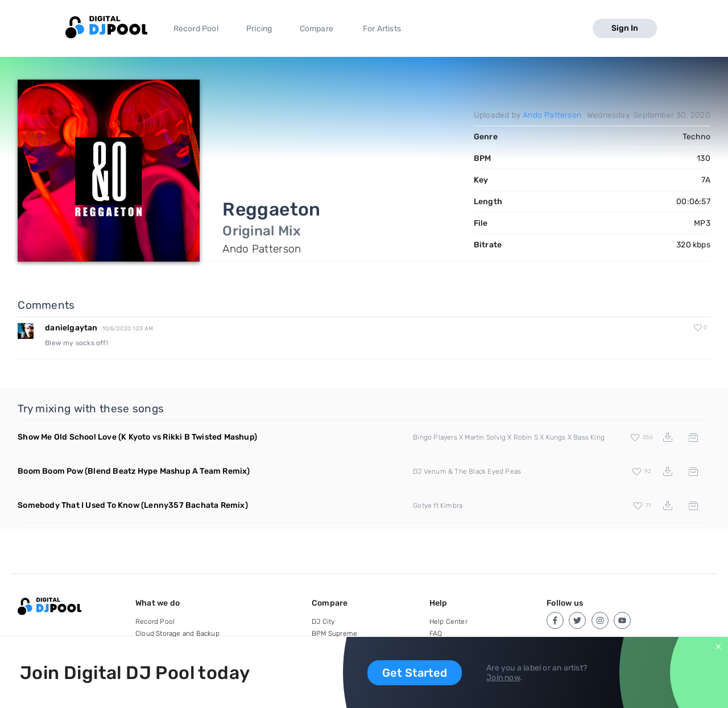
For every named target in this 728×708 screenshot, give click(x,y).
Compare (317, 29)
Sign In (625, 28)
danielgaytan (71, 328)
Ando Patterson (552, 115)
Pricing (259, 29)
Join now (503, 678)
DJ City (323, 622)
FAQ (436, 634)
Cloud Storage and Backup (177, 634)
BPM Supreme (334, 634)
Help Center (448, 622)
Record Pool (196, 29)
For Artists (382, 29)
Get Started (415, 673)
